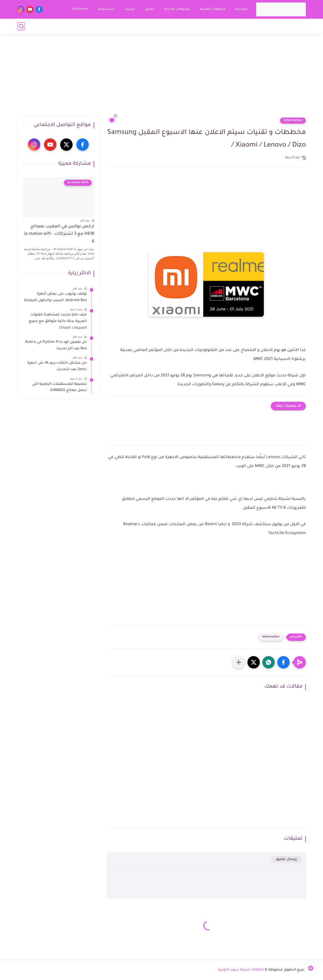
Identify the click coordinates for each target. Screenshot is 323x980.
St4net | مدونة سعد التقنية (241, 970)
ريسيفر (256, 26)
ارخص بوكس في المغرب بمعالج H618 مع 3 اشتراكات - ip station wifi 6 (59, 234)
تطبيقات (97, 26)
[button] (283, 662)
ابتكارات (78, 26)
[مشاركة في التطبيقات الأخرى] (239, 662)
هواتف (163, 26)
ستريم (225, 26)
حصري (150, 9)
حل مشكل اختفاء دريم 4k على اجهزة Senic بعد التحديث (57, 366)
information (293, 120)
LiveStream (80, 9)
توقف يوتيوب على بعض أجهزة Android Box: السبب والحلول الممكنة (55, 297)
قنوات (240, 26)
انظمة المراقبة (122, 26)
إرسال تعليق (286, 859)
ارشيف (130, 9)
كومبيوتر (146, 26)
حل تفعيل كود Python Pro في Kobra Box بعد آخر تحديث (56, 346)
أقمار (211, 26)
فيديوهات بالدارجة (177, 9)
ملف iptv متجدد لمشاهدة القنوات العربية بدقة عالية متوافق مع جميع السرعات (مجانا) (58, 321)
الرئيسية (241, 9)
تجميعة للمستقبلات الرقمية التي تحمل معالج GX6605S (59, 388)
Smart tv (195, 26)
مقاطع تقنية (41, 26)
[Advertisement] (162, 78)
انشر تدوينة (107, 9)
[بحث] (21, 26)
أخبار (302, 26)
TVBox (178, 26)
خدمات (62, 26)
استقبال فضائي (280, 26)
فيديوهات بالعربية (212, 9)
